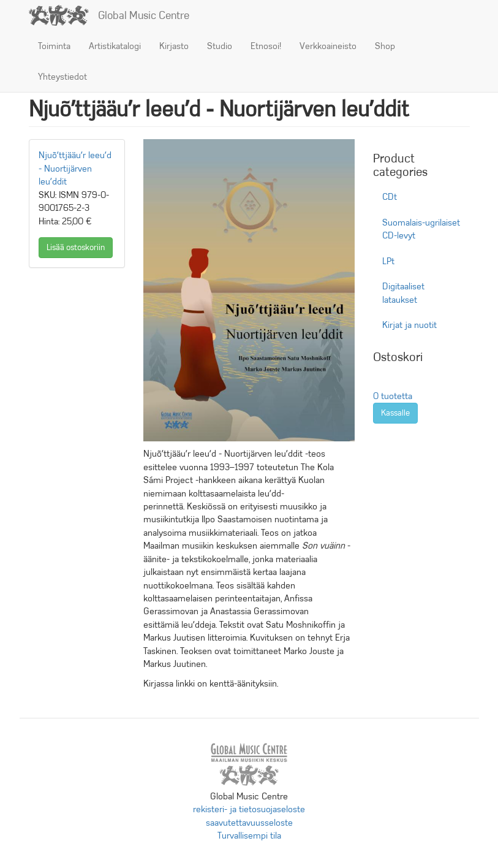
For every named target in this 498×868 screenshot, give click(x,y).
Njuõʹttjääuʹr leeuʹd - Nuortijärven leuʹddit (75, 168)
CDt (390, 197)
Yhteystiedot (62, 77)
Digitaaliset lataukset (403, 293)
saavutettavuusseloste (249, 823)
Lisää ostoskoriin (76, 247)
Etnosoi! (266, 46)
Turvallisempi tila (249, 836)
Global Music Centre (144, 15)
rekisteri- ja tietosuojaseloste (249, 809)
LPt (388, 261)
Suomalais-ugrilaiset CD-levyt (421, 229)
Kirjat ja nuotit (409, 325)
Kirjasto (174, 46)
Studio (220, 46)
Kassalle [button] (395, 413)
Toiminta (54, 46)
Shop (385, 46)
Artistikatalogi (115, 46)
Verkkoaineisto (328, 46)
